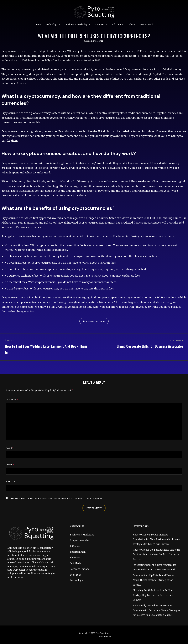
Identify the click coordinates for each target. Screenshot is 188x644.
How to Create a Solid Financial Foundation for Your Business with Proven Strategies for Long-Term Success (156, 539)
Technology (52, 24)
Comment (12, 400)
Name (10, 448)
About (132, 24)
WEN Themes (105, 636)
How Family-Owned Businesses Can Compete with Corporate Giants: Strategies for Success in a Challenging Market (156, 610)
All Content (118, 24)
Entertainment (78, 552)
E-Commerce (77, 546)
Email (10, 465)
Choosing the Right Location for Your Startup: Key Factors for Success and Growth (153, 595)
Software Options (80, 569)
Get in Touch (147, 24)
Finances (100, 24)
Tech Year (75, 575)
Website (10, 481)
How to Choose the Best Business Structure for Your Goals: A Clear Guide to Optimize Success (156, 554)
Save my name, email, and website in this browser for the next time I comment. (56, 498)
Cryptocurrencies (96, 321)
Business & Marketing (77, 24)
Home (38, 24)
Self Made (76, 563)
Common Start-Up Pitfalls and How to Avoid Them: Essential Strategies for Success (154, 580)
